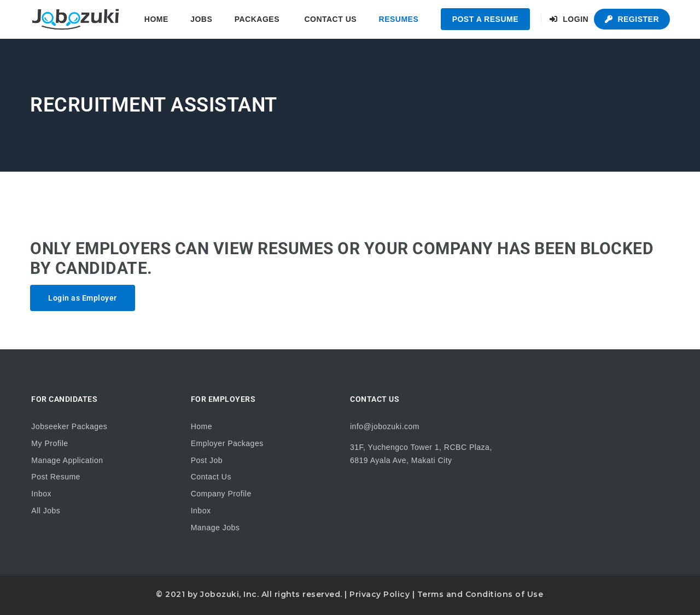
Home (156, 19)
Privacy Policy (380, 594)
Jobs (201, 19)
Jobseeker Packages (69, 426)
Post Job (207, 460)
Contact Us (330, 19)
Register (632, 19)
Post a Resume (485, 19)
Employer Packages (227, 443)
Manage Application (67, 460)
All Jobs (46, 511)
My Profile (49, 443)
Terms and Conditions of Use (480, 594)
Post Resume (56, 477)
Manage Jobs (215, 528)
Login (569, 19)
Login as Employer (83, 298)
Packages (257, 19)
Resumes (399, 19)
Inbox (41, 494)
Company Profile (221, 494)
